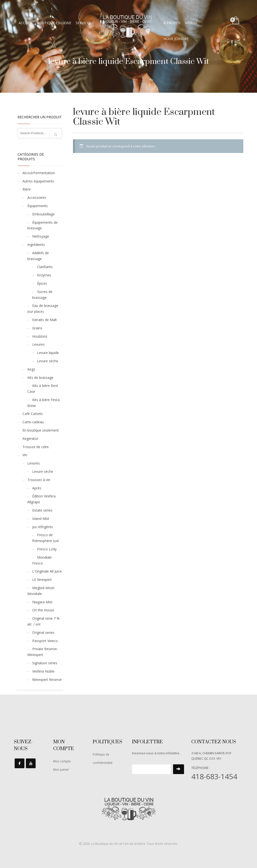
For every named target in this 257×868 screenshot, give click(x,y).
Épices (42, 283)
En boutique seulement (41, 430)
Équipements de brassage (42, 225)
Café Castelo (33, 414)
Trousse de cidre (36, 447)
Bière (27, 189)
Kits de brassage (40, 378)
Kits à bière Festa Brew (43, 403)
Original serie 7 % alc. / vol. (43, 621)
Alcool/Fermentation (39, 173)
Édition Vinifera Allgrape (41, 499)
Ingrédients (36, 245)
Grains (37, 328)
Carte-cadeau (33, 422)
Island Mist (41, 519)
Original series (43, 632)
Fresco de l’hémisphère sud (45, 538)
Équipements (38, 206)
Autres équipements (38, 181)
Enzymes (44, 275)
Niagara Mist (42, 602)
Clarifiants (45, 267)
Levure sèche (48, 361)
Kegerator (30, 439)
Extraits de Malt (45, 320)
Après (37, 488)
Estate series (42, 510)
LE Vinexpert (42, 580)
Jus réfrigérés (43, 527)
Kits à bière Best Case (43, 389)
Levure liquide (48, 353)
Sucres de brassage (42, 295)
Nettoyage (41, 236)
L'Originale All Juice (47, 571)
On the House (43, 610)
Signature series (45, 663)
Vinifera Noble (43, 671)
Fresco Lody (47, 549)
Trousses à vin (39, 480)
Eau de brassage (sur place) (43, 308)
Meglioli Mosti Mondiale (41, 591)
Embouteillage (43, 214)
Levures (38, 344)
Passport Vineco (45, 641)
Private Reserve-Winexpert (43, 652)
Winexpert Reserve (47, 680)
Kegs (31, 369)
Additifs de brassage (38, 256)
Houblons (40, 336)
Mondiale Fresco (42, 560)
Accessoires (37, 197)
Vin (25, 455)
